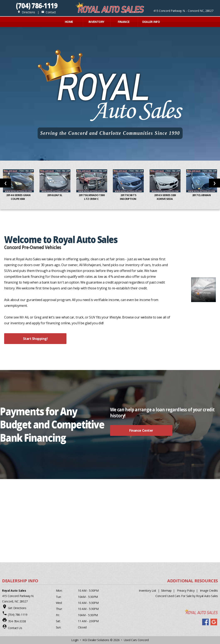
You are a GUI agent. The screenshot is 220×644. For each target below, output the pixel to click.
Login (75, 640)
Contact (49, 12)
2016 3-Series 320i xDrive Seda (165, 197)
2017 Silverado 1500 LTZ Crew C (92, 197)
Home (69, 22)
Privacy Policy (186, 591)
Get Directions (17, 608)
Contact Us (15, 628)
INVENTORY (96, 22)
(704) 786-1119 (37, 6)
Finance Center (141, 430)
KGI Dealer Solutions (96, 640)
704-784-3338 (17, 621)
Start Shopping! (35, 339)
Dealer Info (151, 22)
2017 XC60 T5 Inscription (128, 197)
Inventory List (147, 591)
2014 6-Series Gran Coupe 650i (18, 197)
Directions (26, 12)
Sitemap (166, 591)
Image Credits (209, 591)
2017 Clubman (202, 195)
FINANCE (124, 22)
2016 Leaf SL (55, 195)
